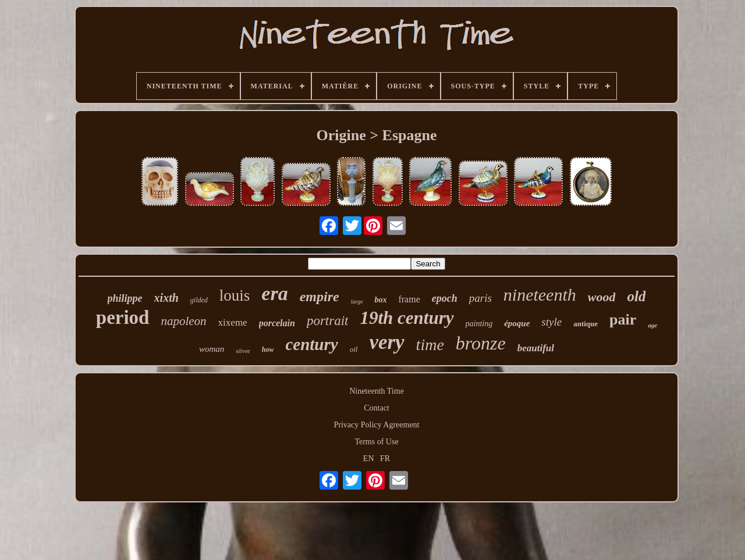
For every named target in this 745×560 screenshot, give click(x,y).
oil (354, 349)
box (380, 300)
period (123, 318)
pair (623, 320)
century (311, 344)
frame (409, 299)
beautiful (536, 348)
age (652, 325)
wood (602, 297)
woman (212, 349)
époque (517, 323)
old (636, 296)
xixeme (233, 322)
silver (243, 351)
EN (369, 459)
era (274, 293)
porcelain (277, 323)
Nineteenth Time (377, 391)
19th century (407, 318)
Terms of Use (376, 442)
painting (479, 324)
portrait (328, 321)
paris (480, 298)
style (551, 322)
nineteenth (540, 295)
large (357, 302)
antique (586, 324)
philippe (125, 298)
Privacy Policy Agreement (377, 425)
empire (320, 297)
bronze (481, 343)
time (430, 345)
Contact (377, 408)
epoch (445, 298)
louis (235, 295)
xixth (166, 298)
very (386, 342)
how (268, 349)
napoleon (183, 321)
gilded (199, 300)
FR (385, 459)
